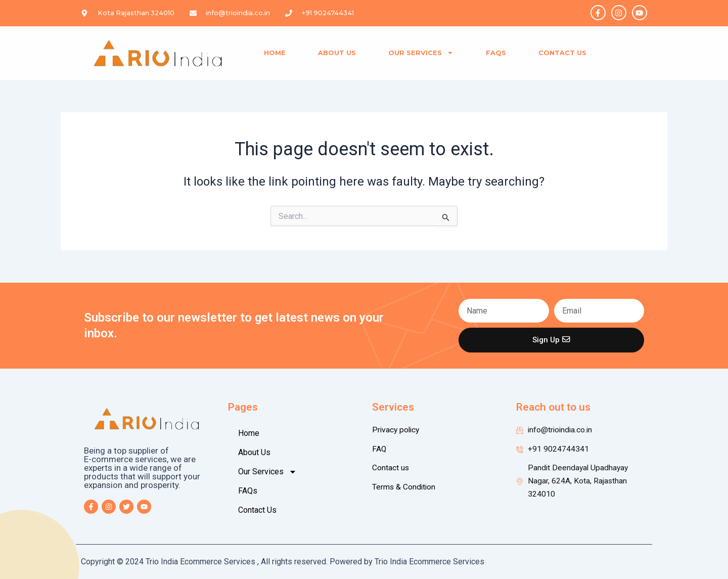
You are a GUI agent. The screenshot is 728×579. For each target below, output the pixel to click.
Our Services (421, 53)
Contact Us (562, 53)
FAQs (496, 53)
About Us (337, 53)
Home (275, 53)
